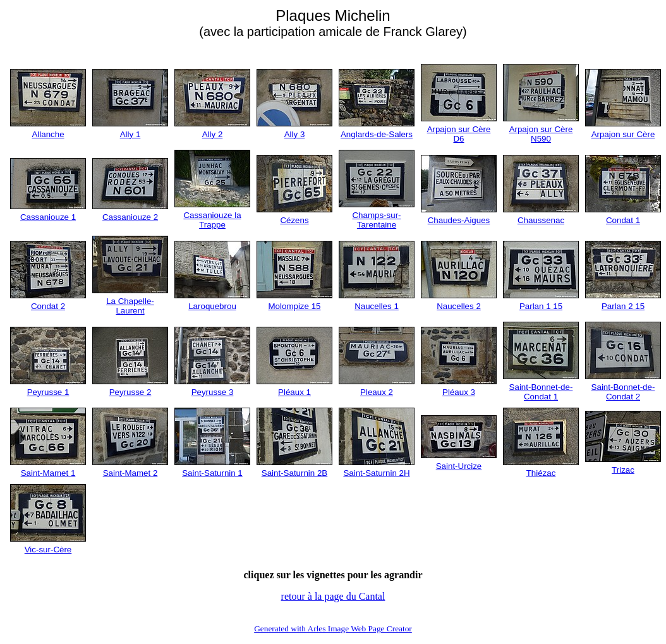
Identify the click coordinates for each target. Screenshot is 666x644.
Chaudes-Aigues (459, 220)
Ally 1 (130, 134)
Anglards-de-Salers (377, 134)
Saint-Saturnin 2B (294, 473)
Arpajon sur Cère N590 (541, 134)
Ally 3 (295, 134)
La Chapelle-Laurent (130, 306)
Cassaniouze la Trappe (212, 220)
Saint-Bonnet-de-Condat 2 (623, 392)
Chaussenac (541, 220)
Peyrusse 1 (48, 392)
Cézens (294, 220)
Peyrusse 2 (130, 392)
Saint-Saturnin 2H (376, 473)
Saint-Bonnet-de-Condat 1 (541, 392)
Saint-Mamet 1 (48, 473)
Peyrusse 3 (213, 392)
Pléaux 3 (459, 392)
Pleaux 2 (377, 392)
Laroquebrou (212, 306)
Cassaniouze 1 (48, 217)
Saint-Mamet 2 (130, 473)
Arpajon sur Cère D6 (459, 134)
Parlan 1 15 (541, 306)
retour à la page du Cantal (333, 596)
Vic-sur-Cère (48, 550)
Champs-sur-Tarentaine (376, 220)
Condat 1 (623, 220)
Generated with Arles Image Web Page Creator (333, 629)
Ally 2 (213, 134)
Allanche (48, 134)
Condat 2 (48, 306)
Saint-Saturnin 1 (212, 473)
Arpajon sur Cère (623, 134)
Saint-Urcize (459, 466)
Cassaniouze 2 (130, 217)
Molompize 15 (295, 306)
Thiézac (541, 473)
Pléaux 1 (294, 392)
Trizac (623, 470)
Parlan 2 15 (623, 306)
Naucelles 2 (459, 306)
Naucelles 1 (377, 306)
